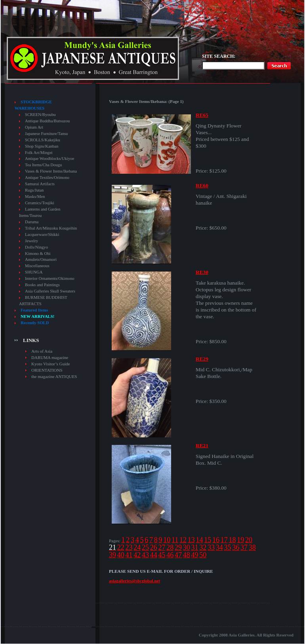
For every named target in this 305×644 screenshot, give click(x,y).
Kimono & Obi (38, 254)
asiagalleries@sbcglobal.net (134, 581)
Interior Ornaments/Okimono (50, 278)
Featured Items (34, 310)
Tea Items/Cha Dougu (43, 165)
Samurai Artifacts (40, 184)
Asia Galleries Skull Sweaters (50, 291)
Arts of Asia (42, 351)
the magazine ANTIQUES (54, 376)
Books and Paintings (42, 285)
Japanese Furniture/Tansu (46, 134)
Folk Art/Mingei (39, 153)
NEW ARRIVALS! (37, 316)
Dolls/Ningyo (36, 247)
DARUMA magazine (50, 357)
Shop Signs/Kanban (42, 146)
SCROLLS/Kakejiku (43, 140)
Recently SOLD (35, 323)
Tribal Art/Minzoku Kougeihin (51, 228)
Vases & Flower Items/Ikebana (51, 171)
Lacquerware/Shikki (42, 235)
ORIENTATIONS (47, 370)
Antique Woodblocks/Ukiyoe (50, 159)
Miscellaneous (37, 266)
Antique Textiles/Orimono (47, 178)
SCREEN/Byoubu (40, 115)
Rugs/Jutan (34, 190)
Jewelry (31, 241)
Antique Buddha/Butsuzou (47, 121)
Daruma (32, 222)
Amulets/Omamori (41, 259)
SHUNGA (34, 272)
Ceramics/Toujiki (40, 203)
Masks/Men (35, 197)
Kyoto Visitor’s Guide (51, 364)
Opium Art (34, 127)
